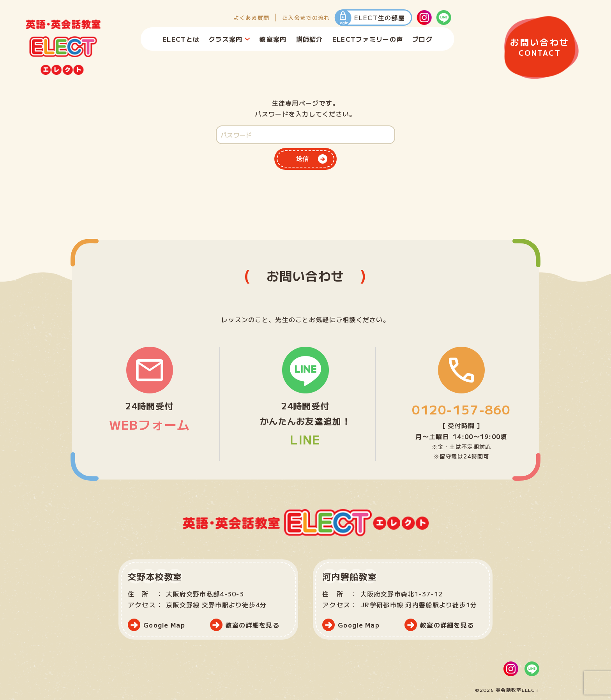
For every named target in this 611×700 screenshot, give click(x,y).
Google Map (164, 625)
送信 (302, 159)
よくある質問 (251, 18)
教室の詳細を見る (253, 625)
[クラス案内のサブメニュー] (247, 39)
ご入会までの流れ (306, 18)
